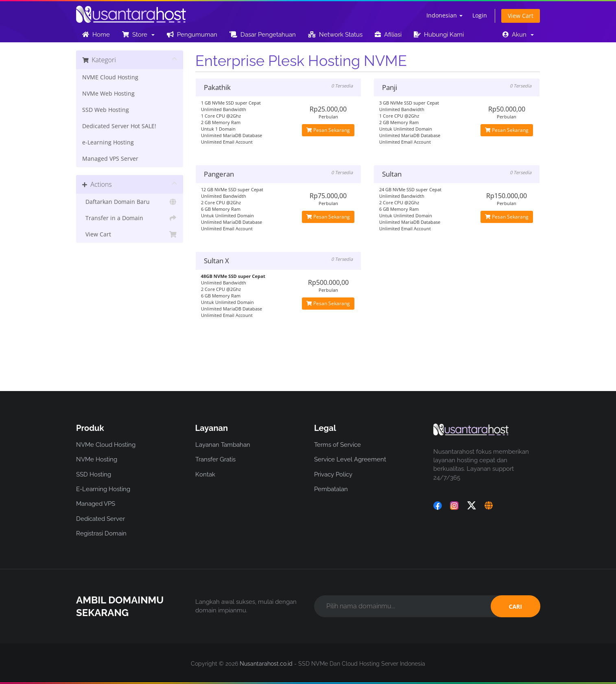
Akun (518, 35)
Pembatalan (331, 489)
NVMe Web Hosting (108, 94)
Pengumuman (192, 35)
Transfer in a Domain (130, 218)
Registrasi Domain (101, 533)
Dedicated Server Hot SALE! (119, 126)
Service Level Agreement (350, 459)
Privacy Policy (333, 474)
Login (480, 15)
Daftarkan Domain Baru (130, 202)
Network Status (335, 35)
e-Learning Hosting (108, 142)
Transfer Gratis (215, 459)
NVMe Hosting (97, 459)
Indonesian (445, 15)
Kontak (205, 474)
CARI (516, 606)
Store (138, 35)
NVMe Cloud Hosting (106, 445)
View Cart (521, 16)
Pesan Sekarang (328, 130)
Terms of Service (337, 445)
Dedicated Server (100, 519)
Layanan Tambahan (223, 445)
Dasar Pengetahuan (263, 35)
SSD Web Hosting (106, 110)
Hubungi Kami (439, 35)
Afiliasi (388, 35)
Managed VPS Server (110, 159)
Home (96, 35)
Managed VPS (96, 504)
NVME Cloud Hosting (110, 77)
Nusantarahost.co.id (266, 664)
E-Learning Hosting (103, 489)
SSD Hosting (94, 474)
